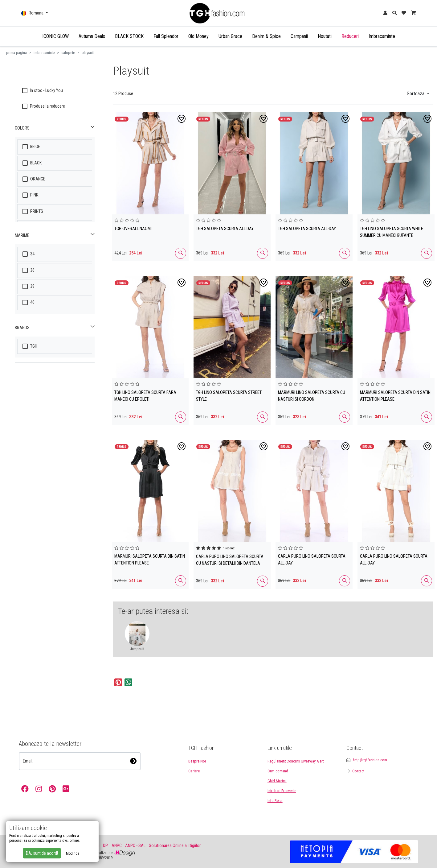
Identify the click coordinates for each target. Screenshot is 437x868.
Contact (358, 771)
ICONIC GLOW (55, 36)
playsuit (88, 53)
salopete (68, 53)
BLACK (32, 163)
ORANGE (34, 179)
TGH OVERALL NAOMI (133, 229)
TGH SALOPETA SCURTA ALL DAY (225, 229)
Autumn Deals (92, 36)
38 (29, 286)
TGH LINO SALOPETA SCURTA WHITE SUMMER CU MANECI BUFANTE (392, 232)
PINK (30, 195)
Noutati (325, 36)
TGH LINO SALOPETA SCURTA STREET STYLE (229, 396)
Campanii (299, 36)
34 (29, 254)
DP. (106, 846)
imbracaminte (44, 53)
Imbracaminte (382, 36)
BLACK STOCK (129, 36)
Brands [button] (22, 328)
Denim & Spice (266, 36)
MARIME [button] (22, 236)
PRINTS (33, 211)
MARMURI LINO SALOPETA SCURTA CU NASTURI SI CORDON (312, 396)
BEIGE (31, 147)
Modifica (73, 854)
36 (29, 270)
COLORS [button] (22, 128)
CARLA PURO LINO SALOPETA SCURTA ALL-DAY (312, 560)
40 (29, 302)
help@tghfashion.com (370, 760)
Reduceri (350, 36)
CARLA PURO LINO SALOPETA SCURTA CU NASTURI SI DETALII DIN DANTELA (230, 560)
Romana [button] (33, 13)
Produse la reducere (44, 106)
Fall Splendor (166, 36)
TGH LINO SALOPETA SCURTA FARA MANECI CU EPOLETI (145, 396)
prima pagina (16, 53)
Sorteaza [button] (416, 94)
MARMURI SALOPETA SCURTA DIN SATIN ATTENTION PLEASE (395, 396)
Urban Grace (230, 36)
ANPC (117, 846)
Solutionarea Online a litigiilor (175, 846)
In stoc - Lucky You (43, 91)
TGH (30, 346)
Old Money (198, 36)
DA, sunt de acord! (42, 853)
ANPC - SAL (135, 846)
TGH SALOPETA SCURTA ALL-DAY (307, 229)
